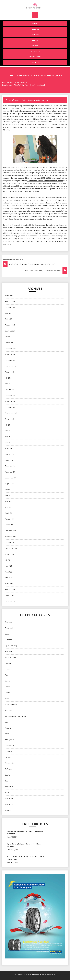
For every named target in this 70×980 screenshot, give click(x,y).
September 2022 (11, 413)
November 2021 (11, 472)
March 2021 (9, 513)
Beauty (8, 634)
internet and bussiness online (16, 716)
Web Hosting (10, 804)
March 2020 (9, 584)
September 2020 (11, 548)
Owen (9, 100)
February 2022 (10, 454)
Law (7, 722)
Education (35, 62)
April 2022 (9, 443)
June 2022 (9, 431)
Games (8, 681)
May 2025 (9, 313)
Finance (35, 46)
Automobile (9, 628)
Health (35, 40)
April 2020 (9, 578)
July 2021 (8, 490)
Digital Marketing (11, 646)
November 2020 (11, 537)
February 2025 (10, 325)
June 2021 (9, 495)
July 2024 (8, 337)
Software (9, 769)
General (35, 24)
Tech (7, 781)
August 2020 (10, 554)
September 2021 (11, 478)
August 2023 (10, 372)
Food (7, 675)
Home (7, 699)
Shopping (35, 29)
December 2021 (11, 466)
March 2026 (9, 296)
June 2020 (9, 566)
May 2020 (9, 572)
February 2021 (10, 519)
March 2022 (9, 448)
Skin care (8, 757)
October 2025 (10, 307)
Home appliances (11, 704)
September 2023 (11, 366)
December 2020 (11, 531)
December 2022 (11, 396)
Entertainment (35, 57)
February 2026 (10, 301)
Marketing (9, 728)
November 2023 (11, 354)
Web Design (9, 798)
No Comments (43, 100)
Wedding (8, 810)
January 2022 (10, 460)
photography (10, 740)
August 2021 (10, 484)
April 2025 (9, 319)
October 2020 (10, 542)
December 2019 (11, 601)
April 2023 (9, 384)
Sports (8, 775)
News (7, 734)
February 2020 (10, 589)
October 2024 (10, 331)
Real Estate (9, 746)
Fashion (8, 663)
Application (9, 622)
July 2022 (8, 425)
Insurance (9, 710)
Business (35, 35)
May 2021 (9, 501)
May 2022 (9, 437)
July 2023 (8, 378)
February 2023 (10, 390)
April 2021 (9, 507)
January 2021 (10, 525)
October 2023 (10, 360)
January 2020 (10, 595)
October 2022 (10, 407)
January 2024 (10, 343)
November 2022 (11, 401)
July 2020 (8, 560)
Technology (35, 51)
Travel (7, 793)
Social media (10, 763)
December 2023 (11, 349)
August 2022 (10, 419)
